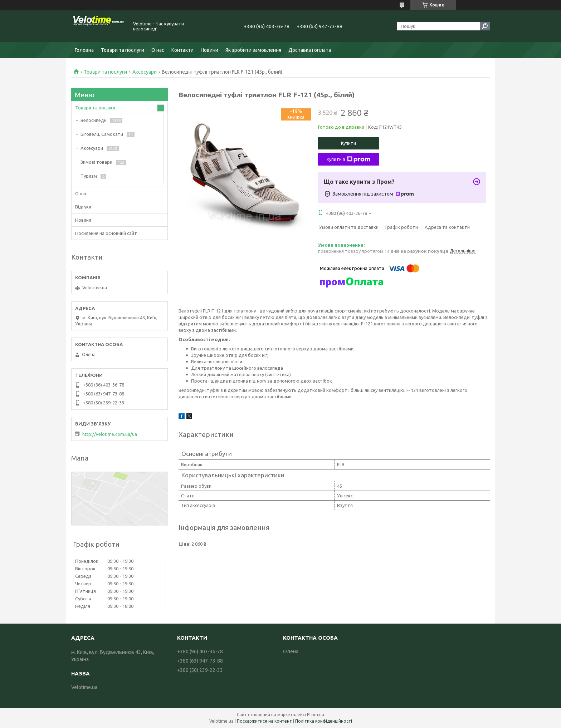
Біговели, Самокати (102, 134)
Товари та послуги (123, 50)
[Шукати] (485, 26)
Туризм (89, 176)
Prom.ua (316, 715)
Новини (209, 50)
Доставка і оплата (310, 50)
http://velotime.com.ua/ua (110, 434)
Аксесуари (145, 72)
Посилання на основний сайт (106, 233)
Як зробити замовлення (253, 50)
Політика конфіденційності (324, 721)
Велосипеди (94, 120)
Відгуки (83, 207)
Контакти (182, 50)
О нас (158, 50)
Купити (348, 143)
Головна (84, 50)
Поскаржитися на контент (264, 721)
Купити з (348, 159)
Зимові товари (96, 162)
